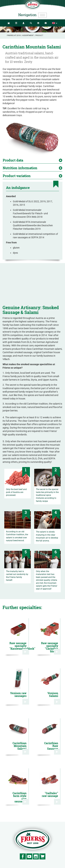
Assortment (28, 35)
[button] (55, 23)
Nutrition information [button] (20, 168)
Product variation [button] (17, 176)
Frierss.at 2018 (14, 35)
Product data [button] (13, 160)
